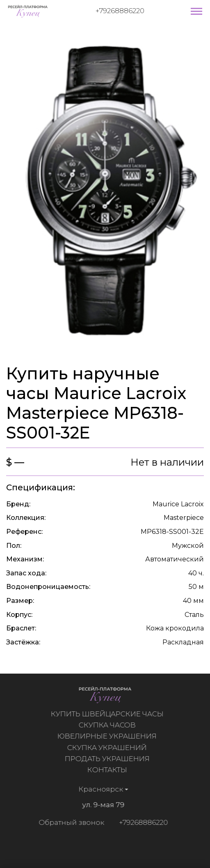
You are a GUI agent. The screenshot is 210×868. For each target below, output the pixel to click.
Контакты (109, 770)
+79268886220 (120, 11)
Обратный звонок (69, 822)
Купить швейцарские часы (109, 714)
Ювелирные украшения (109, 736)
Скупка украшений (109, 748)
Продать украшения (109, 759)
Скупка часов (109, 725)
